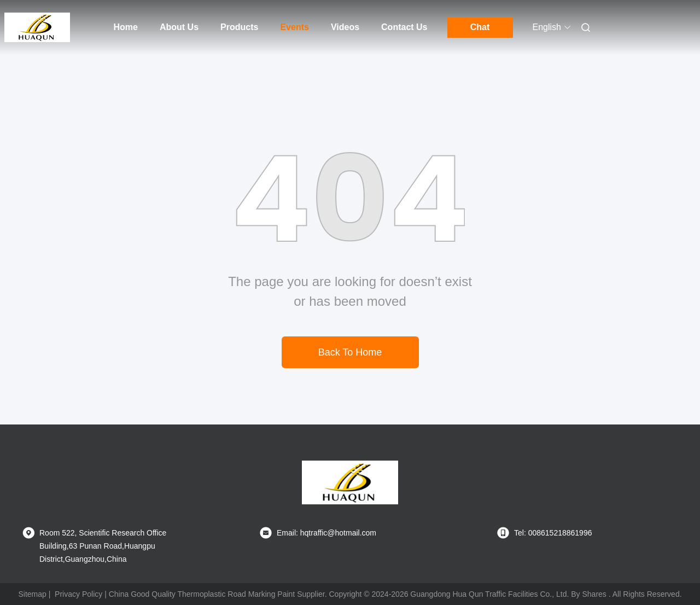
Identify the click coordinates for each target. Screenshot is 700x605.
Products (239, 27)
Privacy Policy (78, 594)
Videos (345, 27)
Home (126, 27)
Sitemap (32, 594)
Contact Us (404, 27)
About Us (179, 27)
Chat (480, 27)
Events (294, 27)
